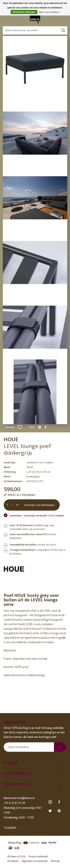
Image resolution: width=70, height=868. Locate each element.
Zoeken (63, 30)
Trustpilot (10, 828)
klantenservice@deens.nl (19, 798)
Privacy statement (38, 856)
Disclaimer (13, 861)
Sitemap (55, 861)
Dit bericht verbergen (24, 12)
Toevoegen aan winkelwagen (39, 505)
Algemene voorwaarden (35, 861)
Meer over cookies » (50, 12)
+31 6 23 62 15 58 (14, 803)
